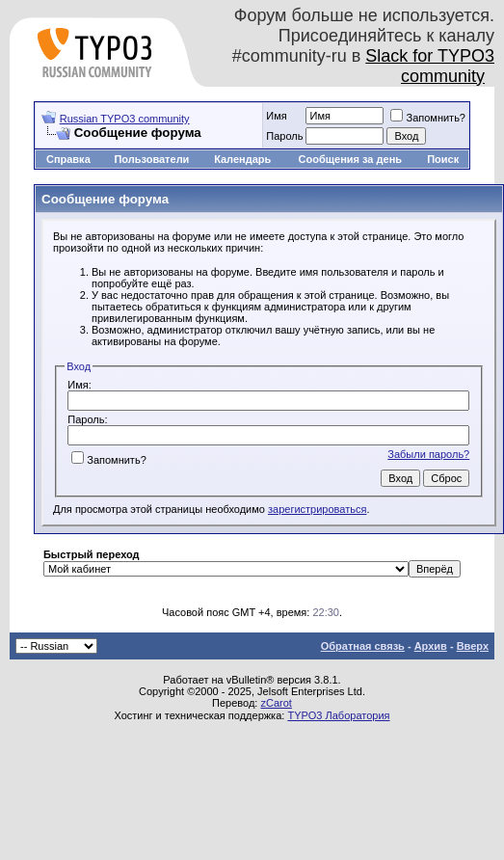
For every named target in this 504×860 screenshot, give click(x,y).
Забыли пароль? (428, 454)
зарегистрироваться (317, 509)
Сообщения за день (350, 159)
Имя (276, 116)
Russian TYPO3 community (125, 119)
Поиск (443, 159)
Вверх (473, 646)
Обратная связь (363, 646)
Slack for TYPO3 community (430, 66)
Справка (68, 159)
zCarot (276, 703)
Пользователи (151, 159)
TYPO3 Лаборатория (338, 715)
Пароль (284, 136)
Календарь (242, 159)
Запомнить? (428, 118)
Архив (431, 646)
